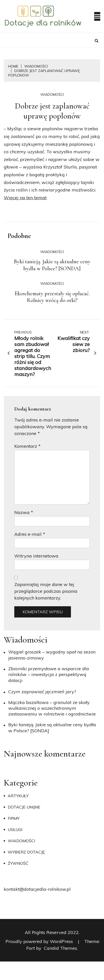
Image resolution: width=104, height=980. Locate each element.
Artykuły (18, 796)
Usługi (15, 829)
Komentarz (27, 446)
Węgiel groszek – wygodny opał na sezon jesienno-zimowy (52, 655)
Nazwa (24, 512)
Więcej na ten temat (25, 198)
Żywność (18, 863)
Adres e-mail (30, 534)
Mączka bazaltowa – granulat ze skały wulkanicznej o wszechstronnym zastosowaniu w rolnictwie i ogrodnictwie (52, 708)
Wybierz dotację (26, 852)
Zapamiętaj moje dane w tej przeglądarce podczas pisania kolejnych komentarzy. (46, 591)
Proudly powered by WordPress (40, 941)
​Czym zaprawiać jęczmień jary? (42, 692)
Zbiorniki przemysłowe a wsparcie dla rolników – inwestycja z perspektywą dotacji (49, 674)
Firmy (14, 818)
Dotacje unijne (24, 807)
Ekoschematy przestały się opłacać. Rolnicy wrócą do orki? (52, 297)
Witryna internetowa (36, 556)
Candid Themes (60, 948)
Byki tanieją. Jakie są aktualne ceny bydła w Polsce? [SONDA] (52, 265)
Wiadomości (52, 94)
